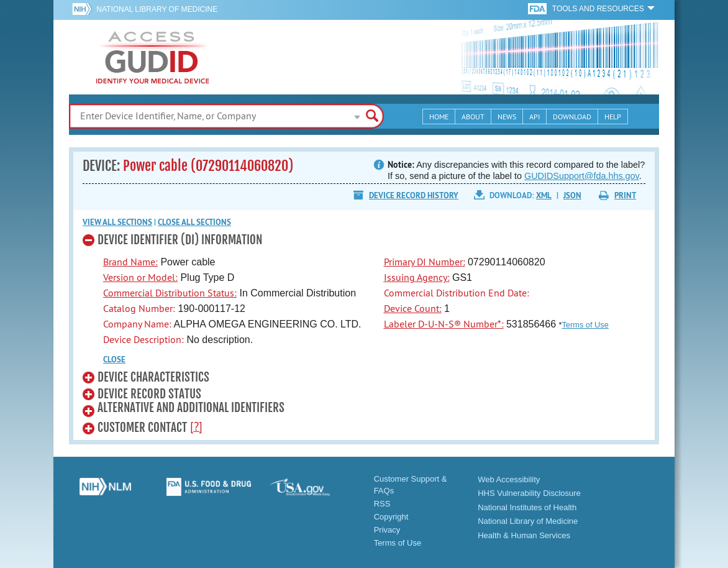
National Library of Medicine (157, 9)
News (507, 117)
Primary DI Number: (425, 262)
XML (544, 195)
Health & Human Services (524, 535)
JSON (572, 195)
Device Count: (413, 308)
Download (572, 117)
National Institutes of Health (527, 507)
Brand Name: (130, 262)
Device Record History (414, 195)
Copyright (391, 517)
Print (625, 195)
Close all (194, 222)
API (535, 117)
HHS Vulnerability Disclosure (529, 493)
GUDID (153, 57)
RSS (382, 504)
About (473, 117)
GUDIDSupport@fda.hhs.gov (582, 176)
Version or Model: (140, 277)
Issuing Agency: (417, 277)
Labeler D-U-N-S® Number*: (444, 324)
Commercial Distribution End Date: (457, 293)
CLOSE (114, 360)
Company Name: (137, 324)
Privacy (387, 530)
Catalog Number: (139, 308)
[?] (196, 426)
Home (439, 117)
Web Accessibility (509, 479)
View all (117, 222)
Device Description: (143, 339)
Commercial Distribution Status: (170, 293)
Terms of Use (585, 325)
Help (613, 117)
